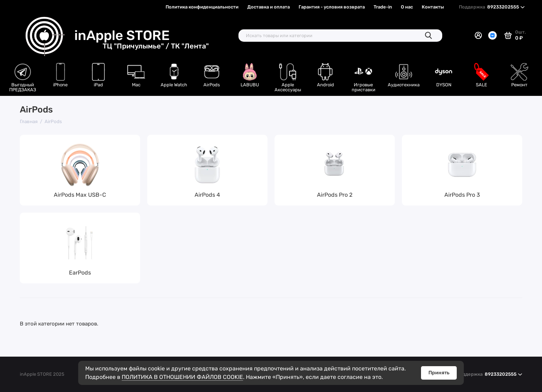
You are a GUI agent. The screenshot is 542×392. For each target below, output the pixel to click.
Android (325, 85)
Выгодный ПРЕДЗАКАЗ (23, 87)
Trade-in (383, 7)
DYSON (444, 85)
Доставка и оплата (269, 7)
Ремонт (519, 85)
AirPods (212, 85)
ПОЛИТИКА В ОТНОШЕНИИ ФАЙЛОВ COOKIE (182, 377)
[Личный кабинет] (478, 35)
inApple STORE (142, 35)
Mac (136, 85)
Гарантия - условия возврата (332, 7)
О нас (407, 7)
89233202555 (492, 7)
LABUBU (250, 85)
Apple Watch (174, 85)
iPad (98, 85)
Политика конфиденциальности (202, 7)
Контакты (433, 7)
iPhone (60, 85)
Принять (439, 373)
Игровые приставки (364, 87)
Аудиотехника (404, 85)
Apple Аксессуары (288, 87)
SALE (482, 85)
